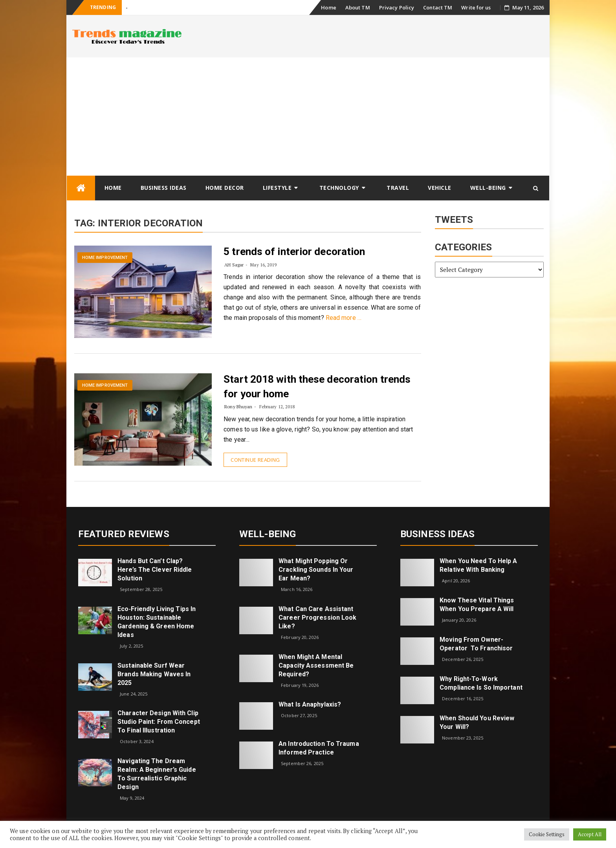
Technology (339, 188)
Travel (398, 188)
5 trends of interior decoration (294, 251)
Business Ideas (164, 188)
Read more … (344, 318)
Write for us (476, 7)
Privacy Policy (397, 7)
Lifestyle (277, 188)
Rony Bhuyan (238, 407)
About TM (358, 7)
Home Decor (225, 188)
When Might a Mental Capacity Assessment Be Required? (316, 665)
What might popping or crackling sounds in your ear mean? (316, 570)
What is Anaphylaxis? (310, 704)
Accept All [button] (590, 834)
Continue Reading (255, 460)
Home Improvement (105, 258)
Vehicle (440, 188)
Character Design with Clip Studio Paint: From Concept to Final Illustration (159, 722)
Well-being (488, 188)
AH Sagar (234, 265)
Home (328, 7)
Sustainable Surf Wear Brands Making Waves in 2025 (154, 674)
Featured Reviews (124, 534)
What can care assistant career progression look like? (317, 618)
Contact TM (438, 7)
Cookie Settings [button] (547, 834)
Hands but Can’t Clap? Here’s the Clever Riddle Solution (155, 570)
